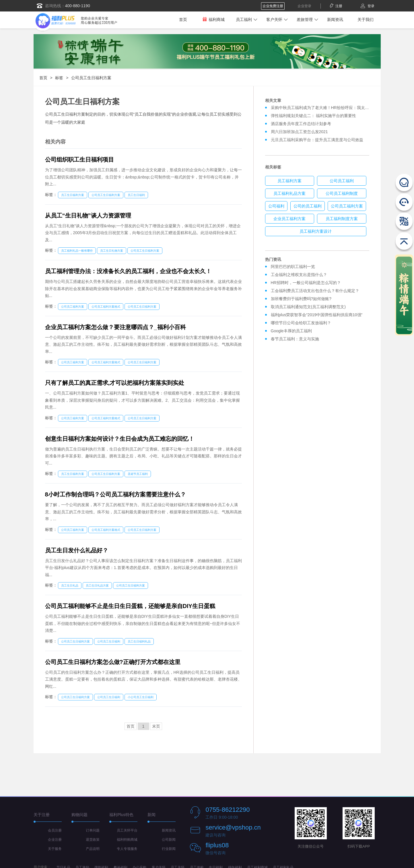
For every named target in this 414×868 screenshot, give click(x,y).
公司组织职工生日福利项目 (79, 160)
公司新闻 (169, 840)
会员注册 (55, 830)
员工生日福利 (136, 195)
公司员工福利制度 (342, 193)
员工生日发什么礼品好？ (77, 550)
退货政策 (93, 840)
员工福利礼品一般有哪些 (77, 251)
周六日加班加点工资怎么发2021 (299, 132)
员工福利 (244, 20)
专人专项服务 (127, 849)
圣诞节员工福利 (138, 474)
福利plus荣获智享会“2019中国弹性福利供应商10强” (317, 315)
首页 (183, 20)
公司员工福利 (342, 181)
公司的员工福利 (308, 206)
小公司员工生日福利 (141, 697)
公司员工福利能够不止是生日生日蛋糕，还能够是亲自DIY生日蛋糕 (130, 606)
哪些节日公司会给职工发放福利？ (301, 323)
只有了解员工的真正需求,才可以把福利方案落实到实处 (115, 383)
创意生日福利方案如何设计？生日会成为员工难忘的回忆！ (120, 439)
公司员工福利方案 (73, 307)
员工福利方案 (289, 181)
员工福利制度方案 (342, 219)
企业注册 (55, 840)
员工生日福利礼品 (139, 641)
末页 (156, 726)
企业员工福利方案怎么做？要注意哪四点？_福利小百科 (115, 327)
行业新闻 (169, 849)
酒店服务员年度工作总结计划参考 (301, 124)
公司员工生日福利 (109, 641)
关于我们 (366, 20)
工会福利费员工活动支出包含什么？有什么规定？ (315, 291)
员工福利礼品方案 (289, 193)
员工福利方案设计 (316, 231)
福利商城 (213, 19)
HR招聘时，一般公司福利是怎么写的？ (307, 283)
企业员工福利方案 (289, 219)
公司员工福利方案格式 (106, 307)
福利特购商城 (127, 840)
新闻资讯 (335, 20)
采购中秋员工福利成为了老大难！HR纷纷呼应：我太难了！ (324, 108)
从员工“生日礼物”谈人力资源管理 (88, 215)
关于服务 (55, 849)
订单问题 (93, 830)
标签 (59, 78)
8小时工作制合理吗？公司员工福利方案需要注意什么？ (115, 494)
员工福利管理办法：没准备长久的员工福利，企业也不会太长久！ (128, 271)
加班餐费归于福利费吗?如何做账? (301, 299)
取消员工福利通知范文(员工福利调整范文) (308, 307)
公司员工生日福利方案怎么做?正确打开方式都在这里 (113, 662)
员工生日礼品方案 (97, 586)
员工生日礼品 (70, 586)
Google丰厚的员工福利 (291, 331)
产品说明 (93, 849)
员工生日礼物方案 (112, 251)
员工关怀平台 (127, 830)
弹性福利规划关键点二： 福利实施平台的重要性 (314, 116)
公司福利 (276, 206)
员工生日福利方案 (73, 195)
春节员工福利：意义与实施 (295, 339)
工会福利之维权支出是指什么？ (299, 275)
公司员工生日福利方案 (91, 78)
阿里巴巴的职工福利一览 (293, 267)
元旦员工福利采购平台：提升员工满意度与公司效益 (317, 140)
